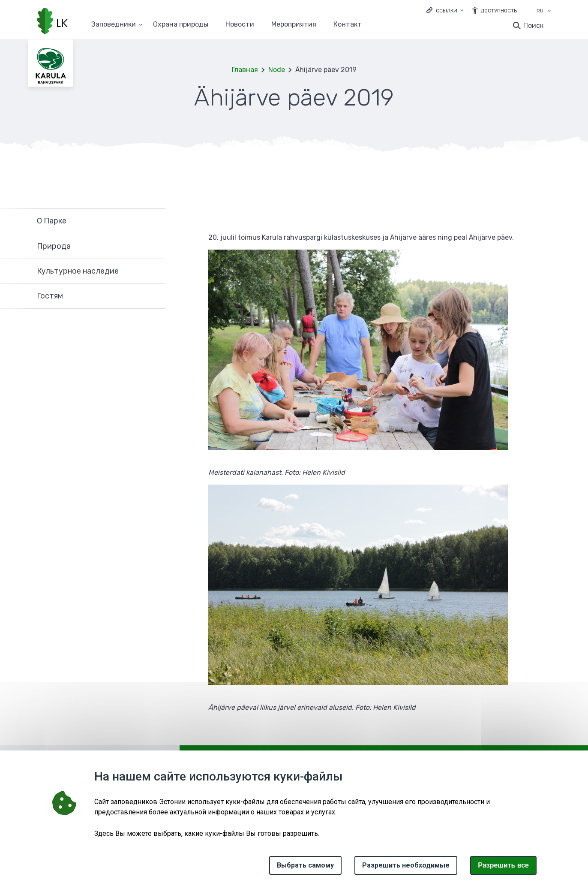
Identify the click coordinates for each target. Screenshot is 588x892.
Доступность (499, 11)
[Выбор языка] (549, 12)
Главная (245, 70)
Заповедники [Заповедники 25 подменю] (114, 25)
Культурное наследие (78, 271)
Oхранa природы (181, 25)
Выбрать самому (305, 865)
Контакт (348, 25)
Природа (54, 246)
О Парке (52, 221)
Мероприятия (294, 25)
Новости (240, 25)
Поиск (533, 26)
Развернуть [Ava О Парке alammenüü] (155, 221)
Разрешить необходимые (406, 865)
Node (277, 70)
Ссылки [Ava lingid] (447, 11)
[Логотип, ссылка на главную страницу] (52, 22)
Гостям (50, 296)
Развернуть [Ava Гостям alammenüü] (155, 296)
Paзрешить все (503, 865)
